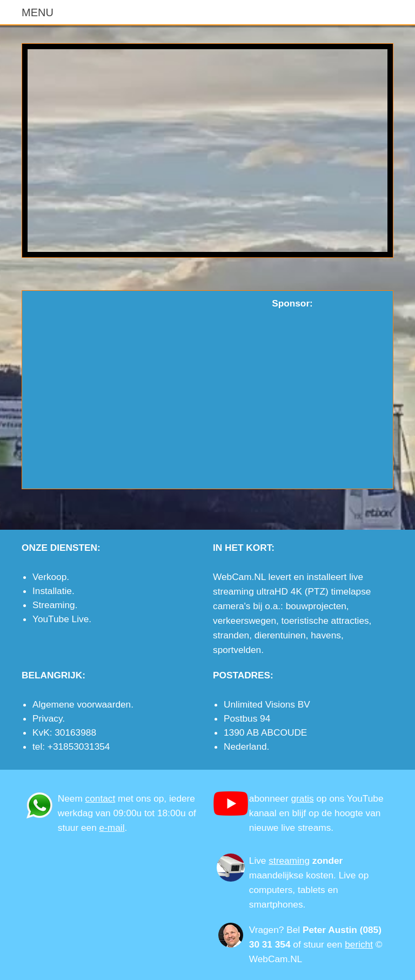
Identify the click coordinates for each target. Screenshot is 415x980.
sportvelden (237, 650)
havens (326, 635)
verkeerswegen (245, 621)
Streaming (54, 605)
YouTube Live (61, 619)
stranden (231, 635)
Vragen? (267, 930)
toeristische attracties (325, 621)
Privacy (47, 718)
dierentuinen (280, 635)
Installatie (52, 591)
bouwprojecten (316, 606)
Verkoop (49, 577)
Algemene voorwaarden (82, 704)
